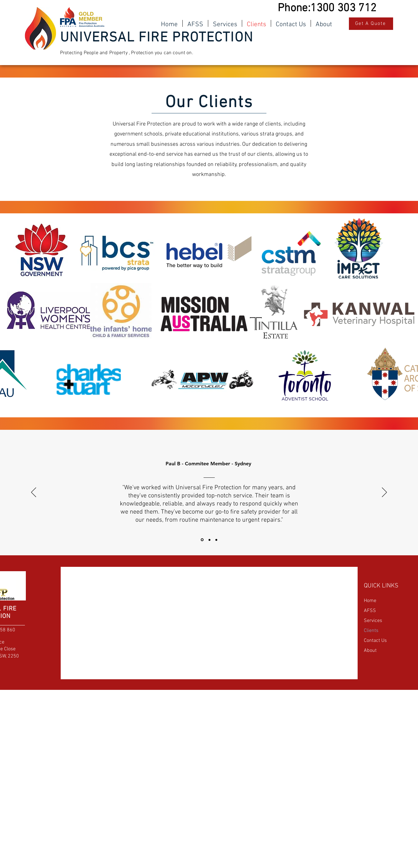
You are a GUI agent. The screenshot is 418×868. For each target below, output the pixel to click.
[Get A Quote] (371, 24)
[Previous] (34, 493)
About (370, 651)
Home (370, 601)
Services (373, 621)
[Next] (384, 493)
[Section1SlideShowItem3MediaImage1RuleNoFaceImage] (216, 540)
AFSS (370, 611)
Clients (371, 631)
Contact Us (375, 641)
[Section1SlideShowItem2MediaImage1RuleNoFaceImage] (209, 540)
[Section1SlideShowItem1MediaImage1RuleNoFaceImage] (202, 540)
